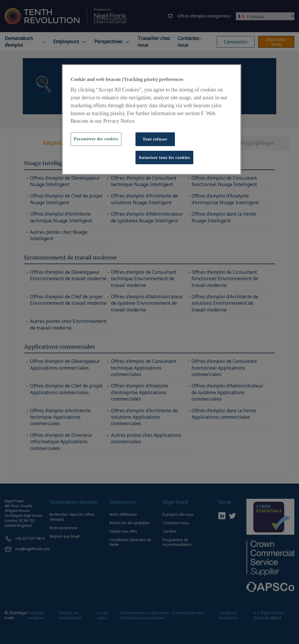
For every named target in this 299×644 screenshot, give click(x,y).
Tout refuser (155, 139)
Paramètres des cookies (96, 139)
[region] (152, 120)
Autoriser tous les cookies (164, 157)
